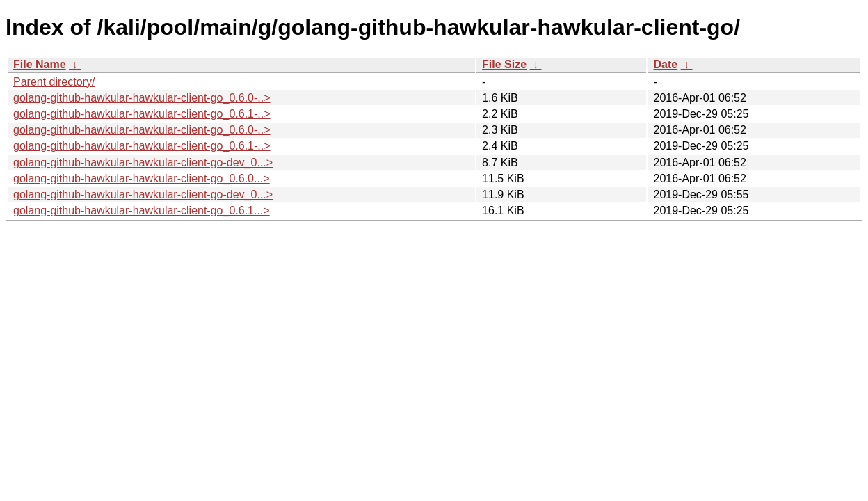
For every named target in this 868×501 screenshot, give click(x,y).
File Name (40, 64)
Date (665, 64)
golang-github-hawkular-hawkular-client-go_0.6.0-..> (142, 98)
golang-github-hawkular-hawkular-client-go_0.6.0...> (142, 178)
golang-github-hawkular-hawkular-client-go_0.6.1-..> (142, 114)
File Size (504, 64)
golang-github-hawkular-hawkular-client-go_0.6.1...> (142, 210)
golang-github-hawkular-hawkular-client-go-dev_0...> (143, 162)
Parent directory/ (54, 82)
